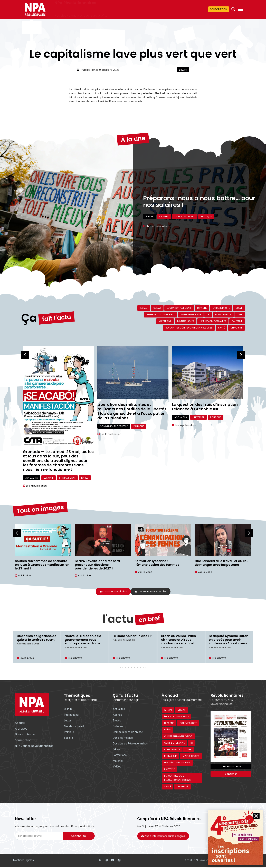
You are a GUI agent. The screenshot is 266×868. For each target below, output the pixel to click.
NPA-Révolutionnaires (213, 321)
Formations (120, 756)
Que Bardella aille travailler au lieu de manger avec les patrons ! (222, 563)
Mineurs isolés (186, 321)
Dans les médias (123, 738)
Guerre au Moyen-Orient (161, 315)
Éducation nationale (179, 308)
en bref (149, 610)
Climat (157, 308)
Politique (206, 222)
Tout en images (40, 499)
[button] (233, 9)
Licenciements (223, 315)
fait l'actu (57, 308)
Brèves (183, 70)
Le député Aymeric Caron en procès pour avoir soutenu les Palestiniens (229, 640)
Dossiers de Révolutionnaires (130, 744)
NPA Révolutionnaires (75, 7)
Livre (240, 315)
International (67, 478)
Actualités (32, 478)
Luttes (85, 478)
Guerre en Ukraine (191, 315)
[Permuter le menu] (240, 9)
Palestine (237, 321)
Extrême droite (221, 308)
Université (236, 328)
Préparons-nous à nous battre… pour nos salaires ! (199, 188)
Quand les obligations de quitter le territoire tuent (36, 638)
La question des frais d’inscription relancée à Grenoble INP (205, 407)
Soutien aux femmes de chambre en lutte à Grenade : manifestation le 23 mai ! (42, 565)
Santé (221, 328)
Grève (239, 308)
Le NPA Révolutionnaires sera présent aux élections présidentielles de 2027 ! (97, 565)
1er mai (144, 308)
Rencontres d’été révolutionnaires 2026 (189, 328)
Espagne (202, 308)
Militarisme (165, 321)
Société (68, 738)
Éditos (149, 222)
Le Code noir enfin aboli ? (132, 636)
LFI (208, 315)
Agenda (117, 715)
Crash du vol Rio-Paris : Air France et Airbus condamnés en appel (179, 640)
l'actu (118, 607)
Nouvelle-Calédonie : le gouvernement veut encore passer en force (83, 640)
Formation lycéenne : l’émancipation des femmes (157, 563)
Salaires (164, 222)
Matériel (118, 761)
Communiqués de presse (114, 426)
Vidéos (117, 767)
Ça (29, 305)
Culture (68, 710)
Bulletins (118, 727)
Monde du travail (185, 222)
